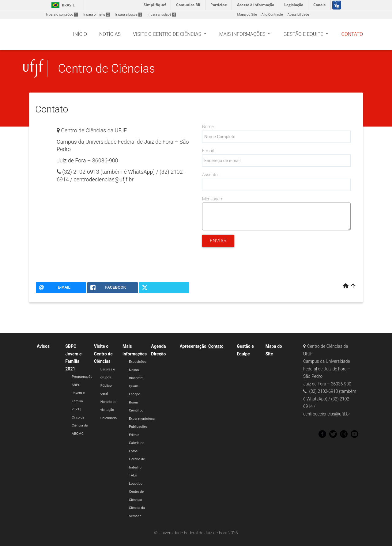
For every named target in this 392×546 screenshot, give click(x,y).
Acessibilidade (298, 15)
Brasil (62, 5)
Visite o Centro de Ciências (103, 354)
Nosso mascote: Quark (136, 378)
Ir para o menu (96, 15)
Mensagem (213, 199)
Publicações (138, 427)
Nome (208, 127)
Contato (216, 346)
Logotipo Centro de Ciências (136, 492)
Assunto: (210, 175)
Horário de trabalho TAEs (137, 467)
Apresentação (193, 346)
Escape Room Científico (136, 402)
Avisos (43, 346)
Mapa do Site (247, 15)
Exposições (138, 362)
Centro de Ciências (106, 68)
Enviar (218, 241)
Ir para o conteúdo (62, 15)
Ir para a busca (129, 15)
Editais (134, 435)
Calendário (109, 418)
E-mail (208, 151)
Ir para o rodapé (162, 15)
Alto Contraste (272, 15)
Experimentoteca (142, 419)
